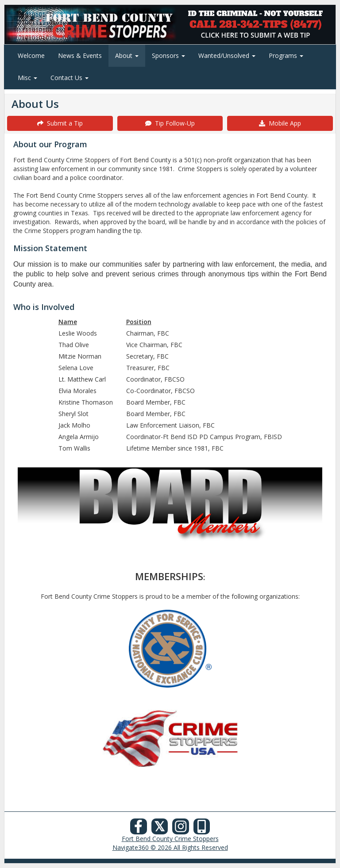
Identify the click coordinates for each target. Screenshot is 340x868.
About (127, 55)
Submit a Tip (60, 123)
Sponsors (168, 55)
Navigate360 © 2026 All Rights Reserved (170, 847)
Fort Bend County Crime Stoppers (170, 839)
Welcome (31, 55)
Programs (286, 55)
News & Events (80, 55)
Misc (27, 78)
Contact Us (70, 78)
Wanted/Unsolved (227, 55)
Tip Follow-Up (170, 123)
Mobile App (280, 123)
